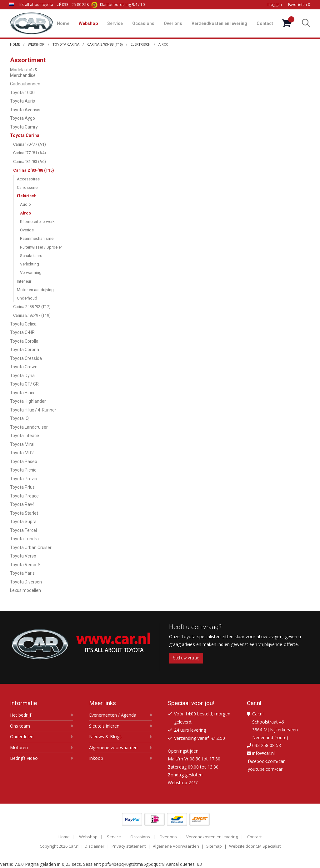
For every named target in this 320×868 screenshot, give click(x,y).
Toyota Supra (23, 522)
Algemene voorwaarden (113, 748)
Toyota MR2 (22, 453)
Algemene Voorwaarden (176, 846)
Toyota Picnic (23, 470)
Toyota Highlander (28, 401)
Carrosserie (27, 187)
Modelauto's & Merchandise (24, 73)
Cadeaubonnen (25, 84)
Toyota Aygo (22, 118)
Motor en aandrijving (35, 290)
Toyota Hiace (23, 393)
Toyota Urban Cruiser (31, 548)
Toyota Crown (24, 367)
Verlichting (30, 264)
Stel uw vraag (186, 658)
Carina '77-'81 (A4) (30, 153)
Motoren (19, 748)
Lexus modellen (25, 590)
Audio (25, 204)
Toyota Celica (23, 324)
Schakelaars (31, 256)
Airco (25, 213)
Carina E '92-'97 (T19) (32, 315)
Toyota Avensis (25, 110)
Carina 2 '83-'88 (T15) (34, 170)
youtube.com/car (265, 769)
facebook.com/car (266, 761)
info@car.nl (263, 753)
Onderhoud (27, 298)
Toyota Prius (22, 487)
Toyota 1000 (22, 93)
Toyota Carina (25, 135)
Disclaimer (95, 846)
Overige (27, 230)
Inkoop (96, 758)
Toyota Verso (23, 556)
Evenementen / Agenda (113, 715)
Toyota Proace (24, 496)
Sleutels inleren (104, 726)
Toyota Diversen (26, 582)
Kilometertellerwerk (37, 222)
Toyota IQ (19, 418)
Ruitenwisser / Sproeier (41, 247)
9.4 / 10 (118, 5)
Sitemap (214, 846)
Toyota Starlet (24, 513)
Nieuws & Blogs (105, 737)
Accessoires (28, 179)
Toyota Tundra (24, 539)
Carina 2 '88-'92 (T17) (32, 307)
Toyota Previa (24, 479)
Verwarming (31, 273)
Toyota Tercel (23, 530)
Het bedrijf (21, 715)
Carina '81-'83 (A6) (30, 161)
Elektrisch (27, 196)
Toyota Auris (22, 101)
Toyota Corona (25, 350)
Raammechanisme (37, 238)
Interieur (24, 281)
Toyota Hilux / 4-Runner (33, 410)
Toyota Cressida (26, 358)
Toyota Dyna (22, 376)
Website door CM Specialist (255, 846)
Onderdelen (22, 737)
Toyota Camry (24, 127)
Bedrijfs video (24, 758)
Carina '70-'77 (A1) (30, 144)
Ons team (20, 726)
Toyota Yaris (22, 573)
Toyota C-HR (22, 332)
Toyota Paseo (24, 462)
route (281, 737)
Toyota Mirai (22, 444)
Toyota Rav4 (22, 504)
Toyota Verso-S (25, 565)
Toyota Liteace (25, 436)
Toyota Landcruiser (29, 427)
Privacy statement (129, 846)
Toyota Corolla (24, 341)
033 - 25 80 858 (73, 5)
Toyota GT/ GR (24, 384)
